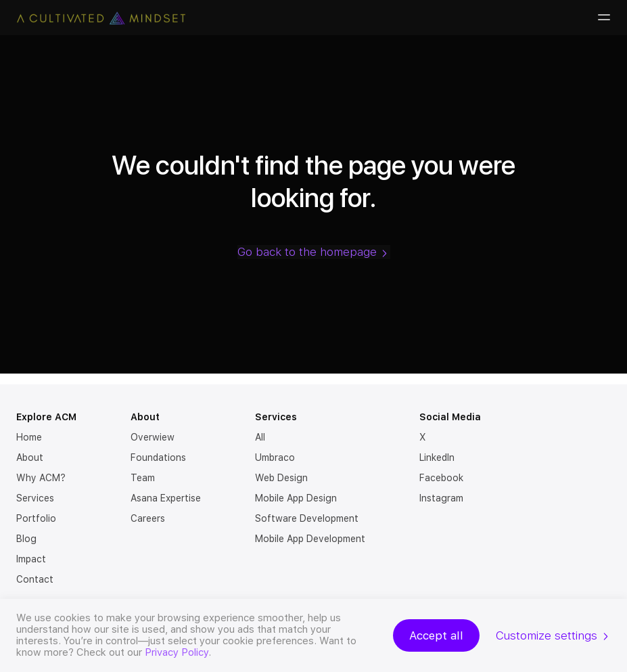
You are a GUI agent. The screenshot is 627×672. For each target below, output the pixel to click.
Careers (148, 518)
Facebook (441, 478)
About (30, 457)
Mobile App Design (296, 498)
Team (143, 478)
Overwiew (153, 437)
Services (35, 498)
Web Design (281, 478)
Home (29, 437)
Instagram (441, 498)
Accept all (436, 635)
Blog (26, 539)
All (260, 437)
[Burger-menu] (603, 18)
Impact (31, 559)
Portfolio (36, 518)
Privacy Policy (177, 652)
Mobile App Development (310, 539)
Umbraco (275, 457)
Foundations (158, 457)
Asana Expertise (166, 498)
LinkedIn (437, 457)
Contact (35, 579)
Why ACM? (41, 478)
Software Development (307, 518)
